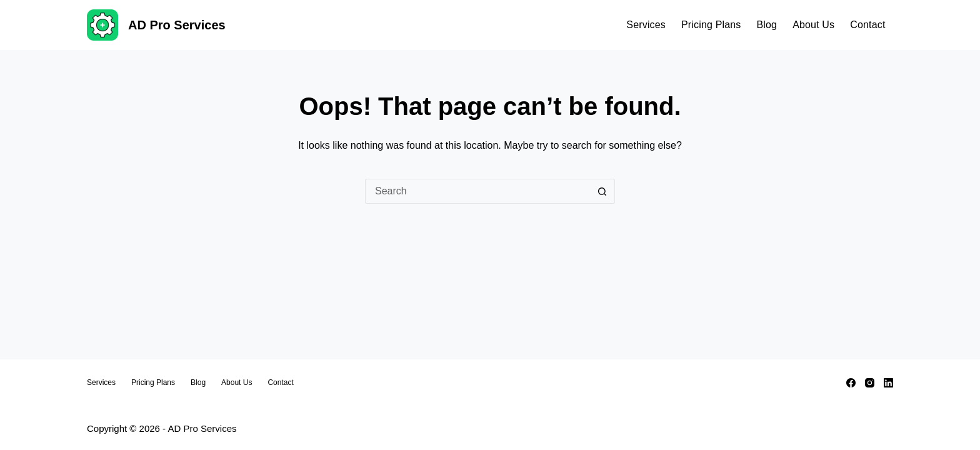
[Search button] (602, 191)
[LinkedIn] (888, 383)
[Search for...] (477, 191)
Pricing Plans (711, 25)
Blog (767, 25)
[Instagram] (870, 383)
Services (646, 25)
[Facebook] (851, 383)
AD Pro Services (177, 25)
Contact (867, 25)
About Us (813, 25)
